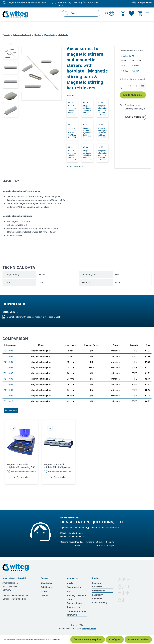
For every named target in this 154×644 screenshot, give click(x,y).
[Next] (11, 118)
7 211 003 (8, 362)
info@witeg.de (145, 2)
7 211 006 (8, 379)
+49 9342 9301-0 (77, 537)
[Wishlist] (132, 13)
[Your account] (123, 13)
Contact (45, 595)
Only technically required (88, 640)
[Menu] (148, 13)
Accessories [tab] (11, 410)
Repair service (73, 607)
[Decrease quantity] (122, 86)
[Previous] (11, 44)
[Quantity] (130, 86)
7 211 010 (8, 401)
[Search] (67, 13)
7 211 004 (8, 368)
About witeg (47, 583)
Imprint (70, 583)
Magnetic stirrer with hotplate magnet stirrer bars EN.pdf (31, 317)
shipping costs (89, 629)
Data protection (74, 587)
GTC (69, 591)
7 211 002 (8, 356)
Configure (115, 640)
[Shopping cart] (140, 13)
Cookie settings (74, 603)
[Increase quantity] (137, 86)
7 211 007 (8, 384)
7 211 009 (8, 396)
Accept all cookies (138, 640)
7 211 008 (8, 390)
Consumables (99, 591)
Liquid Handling (100, 602)
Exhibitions (46, 587)
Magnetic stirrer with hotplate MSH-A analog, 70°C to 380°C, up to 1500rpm (21, 466)
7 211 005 (8, 373)
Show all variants (75, 166)
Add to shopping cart (134, 95)
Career (44, 591)
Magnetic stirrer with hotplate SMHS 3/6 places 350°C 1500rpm (57, 466)
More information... (54, 640)
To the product (22, 477)
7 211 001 (8, 351)
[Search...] (84, 13)
